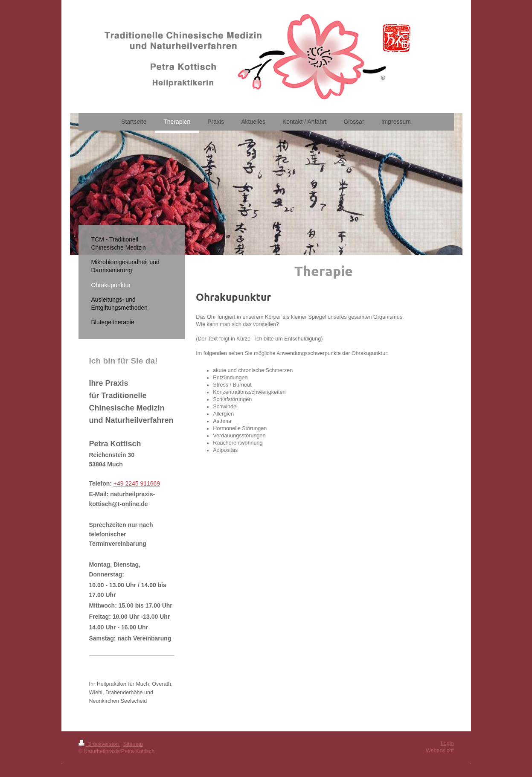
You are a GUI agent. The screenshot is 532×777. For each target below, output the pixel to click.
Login (447, 743)
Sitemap (133, 744)
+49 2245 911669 (137, 483)
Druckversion (99, 744)
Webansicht (440, 751)
